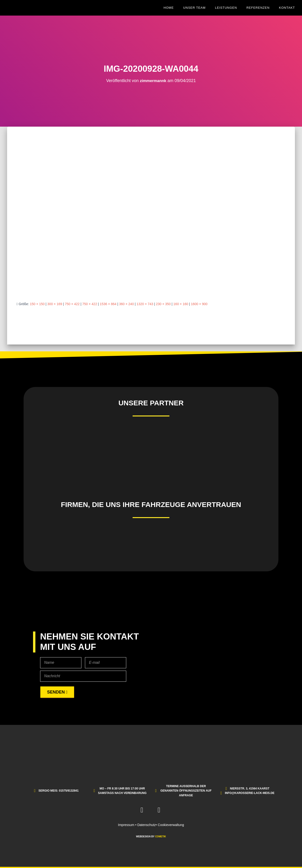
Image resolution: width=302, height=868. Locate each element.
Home (169, 8)
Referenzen (258, 8)
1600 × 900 (199, 304)
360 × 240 (127, 304)
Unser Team (194, 8)
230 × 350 (163, 304)
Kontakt (287, 8)
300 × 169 (55, 304)
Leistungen (226, 8)
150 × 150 (37, 304)
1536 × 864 (108, 304)
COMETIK (160, 837)
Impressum (126, 825)
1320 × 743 (145, 304)
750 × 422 (72, 304)
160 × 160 (181, 304)
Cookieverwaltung (171, 825)
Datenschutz (147, 825)
